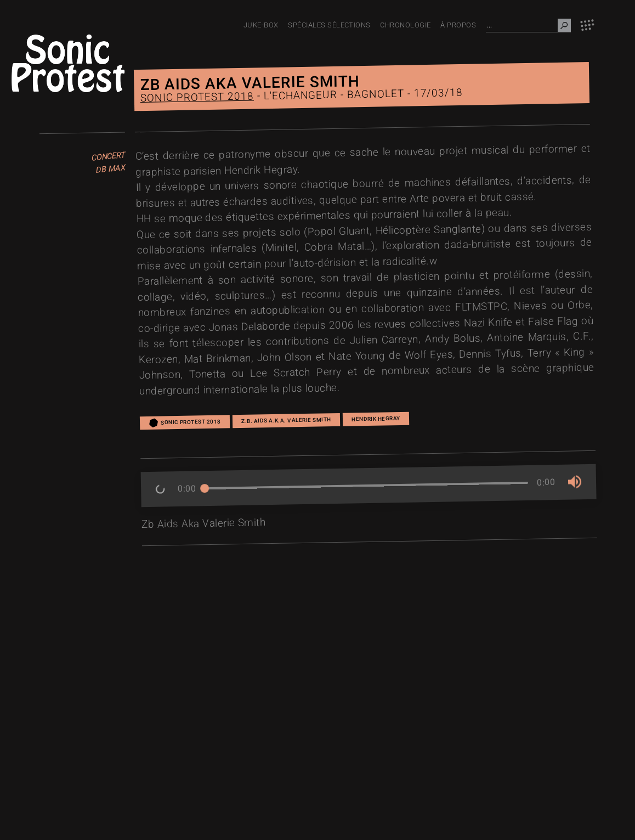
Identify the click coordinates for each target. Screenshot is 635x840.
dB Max (111, 170)
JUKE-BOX (261, 25)
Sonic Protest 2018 (197, 97)
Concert (109, 157)
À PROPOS (458, 25)
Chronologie (405, 25)
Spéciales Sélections (329, 25)
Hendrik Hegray (376, 418)
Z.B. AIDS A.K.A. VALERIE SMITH (286, 420)
